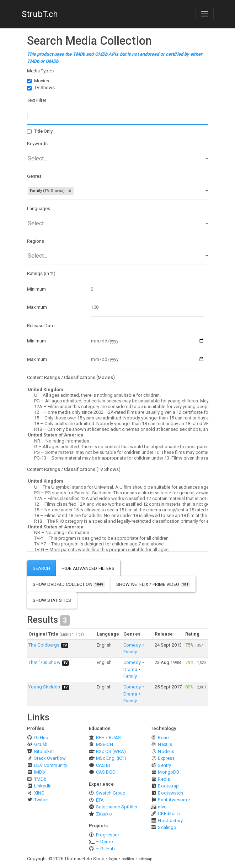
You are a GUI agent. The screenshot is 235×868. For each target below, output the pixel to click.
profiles (128, 859)
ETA (100, 800)
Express (166, 758)
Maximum (37, 307)
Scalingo (167, 827)
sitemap (146, 859)
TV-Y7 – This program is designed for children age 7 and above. (118, 544)
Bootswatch (170, 793)
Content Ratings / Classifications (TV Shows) (74, 469)
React (164, 738)
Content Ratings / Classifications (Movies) (71, 377)
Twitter (41, 800)
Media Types (40, 71)
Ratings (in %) (41, 273)
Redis (164, 779)
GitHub (41, 738)
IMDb (40, 772)
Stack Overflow (50, 758)
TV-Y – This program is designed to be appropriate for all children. (118, 538)
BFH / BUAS (108, 738)
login (113, 859)
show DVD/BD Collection (69, 584)
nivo (162, 807)
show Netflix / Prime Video (153, 584)
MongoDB (169, 772)
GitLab (41, 744)
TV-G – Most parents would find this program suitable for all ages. (118, 550)
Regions (36, 241)
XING (39, 793)
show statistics (52, 600)
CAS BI (103, 765)
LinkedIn (43, 786)
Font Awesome (174, 800)
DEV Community (51, 765)
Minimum (37, 289)
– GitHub (105, 849)
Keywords (38, 144)
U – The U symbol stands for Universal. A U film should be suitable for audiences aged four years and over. (118, 487)
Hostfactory (170, 821)
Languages (39, 208)
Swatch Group (111, 793)
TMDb (40, 779)
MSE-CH (105, 744)
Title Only (44, 131)
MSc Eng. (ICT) (111, 758)
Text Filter (37, 100)
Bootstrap (168, 786)
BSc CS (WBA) (111, 751)
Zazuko (104, 814)
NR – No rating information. (118, 441)
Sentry (164, 765)
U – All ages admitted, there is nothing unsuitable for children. (118, 395)
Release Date (41, 326)
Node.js (166, 751)
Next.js (165, 744)
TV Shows (45, 87)
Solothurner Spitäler (117, 807)
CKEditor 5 (169, 814)
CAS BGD (106, 772)
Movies (42, 81)
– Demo (105, 842)
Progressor (108, 835)
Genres (34, 176)
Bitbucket (44, 751)
